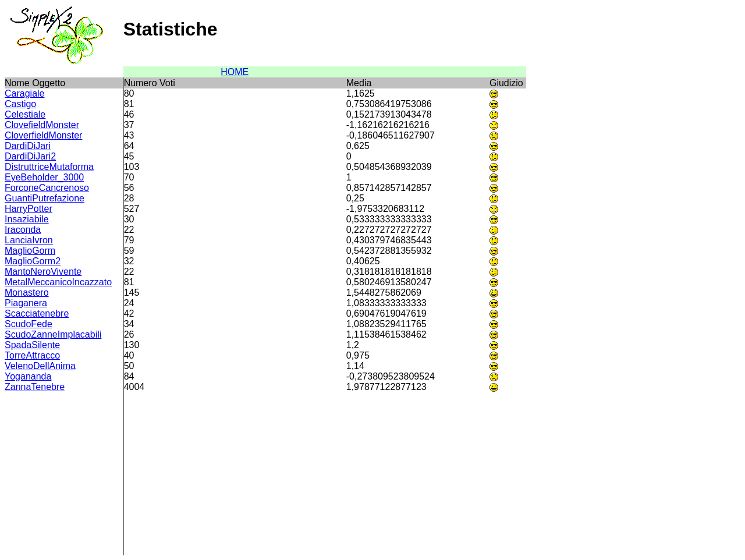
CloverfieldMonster (43, 135)
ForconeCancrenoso (47, 188)
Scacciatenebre (37, 313)
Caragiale (24, 93)
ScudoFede (29, 324)
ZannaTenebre (35, 387)
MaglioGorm (30, 251)
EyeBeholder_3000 (44, 177)
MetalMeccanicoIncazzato (58, 282)
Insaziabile (27, 219)
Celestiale (25, 114)
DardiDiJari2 (30, 156)
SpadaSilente (32, 345)
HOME (235, 72)
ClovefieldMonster (42, 125)
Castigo (20, 104)
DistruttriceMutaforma (49, 167)
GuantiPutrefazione (45, 198)
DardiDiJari (28, 146)
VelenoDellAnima (40, 366)
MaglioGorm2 (33, 261)
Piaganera (26, 303)
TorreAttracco (32, 355)
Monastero (27, 293)
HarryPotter (29, 209)
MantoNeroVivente (43, 272)
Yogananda (28, 376)
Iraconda (23, 230)
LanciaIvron (29, 240)
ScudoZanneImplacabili (53, 334)
